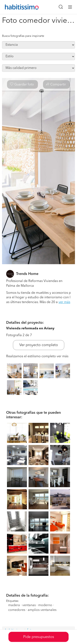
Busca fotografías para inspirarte (23, 36)
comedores (17, 610)
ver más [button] (64, 302)
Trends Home (27, 274)
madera (14, 605)
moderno (45, 605)
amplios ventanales (42, 610)
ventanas (29, 605)
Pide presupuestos (39, 637)
